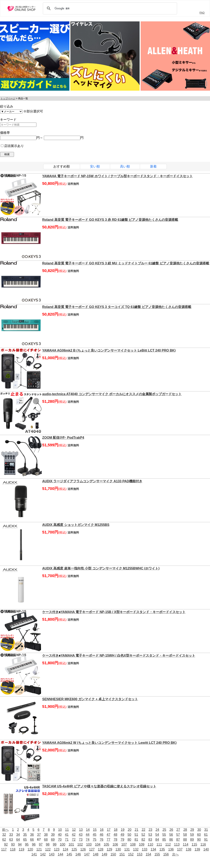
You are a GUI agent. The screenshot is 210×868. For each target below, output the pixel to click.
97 (41, 844)
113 (177, 844)
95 (27, 844)
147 (87, 854)
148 (96, 854)
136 (171, 849)
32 (4, 835)
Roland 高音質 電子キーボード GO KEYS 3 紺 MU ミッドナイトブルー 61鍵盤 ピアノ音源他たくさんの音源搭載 (126, 263)
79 (122, 840)
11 (67, 830)
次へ (175, 854)
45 (94, 835)
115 (194, 844)
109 (142, 844)
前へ (5, 830)
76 (101, 840)
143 (52, 854)
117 (4, 849)
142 (43, 854)
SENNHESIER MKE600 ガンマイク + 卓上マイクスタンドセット (90, 699)
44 (88, 835)
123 (57, 849)
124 (65, 849)
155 (157, 854)
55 (164, 835)
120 (30, 849)
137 (180, 849)
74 (88, 840)
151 (122, 854)
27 (178, 830)
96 (34, 844)
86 (171, 840)
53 (150, 835)
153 (140, 854)
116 (203, 844)
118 (13, 849)
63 (11, 840)
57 (178, 835)
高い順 (125, 166)
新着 (153, 166)
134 (153, 849)
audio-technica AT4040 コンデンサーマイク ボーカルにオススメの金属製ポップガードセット (112, 394)
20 (129, 830)
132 (136, 849)
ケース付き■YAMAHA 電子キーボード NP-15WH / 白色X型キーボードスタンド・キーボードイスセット (119, 656)
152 (131, 854)
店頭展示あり (12, 146)
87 (178, 840)
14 (88, 830)
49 (122, 835)
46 (101, 835)
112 (168, 844)
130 (118, 849)
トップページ (8, 98)
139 (197, 849)
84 (157, 840)
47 (108, 835)
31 (206, 830)
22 (143, 830)
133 (145, 849)
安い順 (95, 166)
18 (116, 830)
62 (4, 840)
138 (188, 849)
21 (136, 830)
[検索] (109, 8)
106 (115, 844)
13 (81, 830)
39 (53, 835)
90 (199, 840)
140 (206, 849)
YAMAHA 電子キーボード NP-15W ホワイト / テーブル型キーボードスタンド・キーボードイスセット (117, 176)
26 (171, 830)
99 (55, 844)
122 (48, 849)
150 (113, 854)
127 (92, 849)
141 (34, 854)
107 (124, 844)
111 (159, 844)
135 (162, 849)
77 (108, 840)
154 (149, 854)
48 (115, 835)
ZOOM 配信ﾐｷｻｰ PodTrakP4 (63, 438)
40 (60, 835)
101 (71, 844)
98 (48, 844)
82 (143, 840)
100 (62, 844)
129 (109, 849)
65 (25, 840)
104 (98, 844)
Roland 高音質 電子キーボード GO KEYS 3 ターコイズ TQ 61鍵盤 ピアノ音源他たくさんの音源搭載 (117, 307)
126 (83, 849)
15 (95, 830)
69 (53, 840)
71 (67, 840)
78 (115, 840)
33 (11, 835)
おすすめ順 (62, 166)
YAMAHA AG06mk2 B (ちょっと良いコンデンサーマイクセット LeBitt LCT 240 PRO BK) (109, 350)
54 (157, 835)
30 (199, 830)
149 (104, 854)
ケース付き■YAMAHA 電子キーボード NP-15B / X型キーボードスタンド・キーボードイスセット (114, 612)
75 (94, 840)
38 (46, 835)
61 (206, 835)
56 (171, 835)
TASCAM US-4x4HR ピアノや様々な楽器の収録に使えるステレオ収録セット (99, 786)
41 (67, 835)
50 (129, 835)
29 (192, 830)
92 (6, 844)
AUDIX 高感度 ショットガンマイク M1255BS (76, 525)
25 (164, 830)
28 (185, 830)
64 (18, 840)
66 (32, 840)
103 (89, 844)
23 (150, 830)
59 (192, 835)
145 (69, 854)
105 (107, 844)
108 (133, 844)
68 (46, 840)
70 (60, 840)
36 (32, 835)
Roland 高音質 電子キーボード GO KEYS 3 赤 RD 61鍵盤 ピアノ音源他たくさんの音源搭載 (110, 220)
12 (74, 830)
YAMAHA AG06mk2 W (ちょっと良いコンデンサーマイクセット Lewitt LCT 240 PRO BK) (109, 743)
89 (192, 840)
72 (74, 840)
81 (136, 840)
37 (39, 835)
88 (185, 840)
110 (150, 844)
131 (127, 849)
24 (157, 830)
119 (22, 849)
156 (166, 854)
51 (136, 835)
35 (25, 835)
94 (20, 844)
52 (143, 835)
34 (18, 835)
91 (206, 840)
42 (74, 835)
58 (185, 835)
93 (13, 844)
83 (150, 840)
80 (129, 840)
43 (81, 835)
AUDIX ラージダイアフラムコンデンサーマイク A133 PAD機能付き (92, 481)
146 (78, 854)
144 (60, 854)
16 (102, 830)
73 (81, 840)
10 (60, 830)
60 (199, 835)
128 (101, 849)
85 (164, 840)
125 (74, 849)
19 (122, 830)
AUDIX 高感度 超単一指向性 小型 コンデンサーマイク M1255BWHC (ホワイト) (101, 568)
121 (39, 849)
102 (80, 844)
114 (186, 844)
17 (109, 830)
